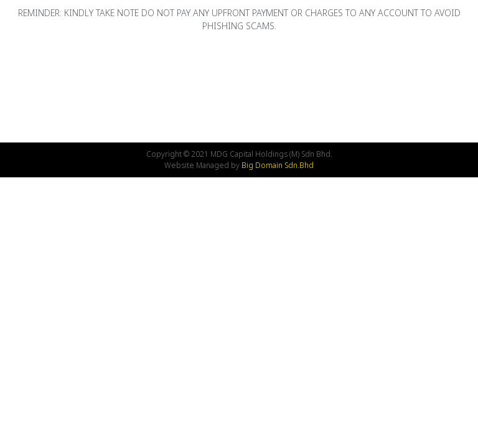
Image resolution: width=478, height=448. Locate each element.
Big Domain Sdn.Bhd (278, 165)
